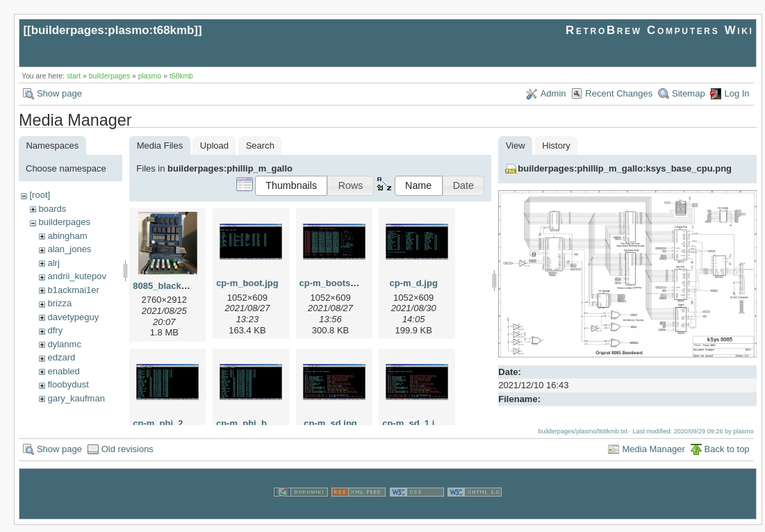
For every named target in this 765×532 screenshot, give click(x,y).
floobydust (68, 384)
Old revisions (128, 456)
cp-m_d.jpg (414, 283)
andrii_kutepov (77, 276)
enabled (63, 371)
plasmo (150, 76)
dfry (55, 330)
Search (260, 146)
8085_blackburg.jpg (175, 286)
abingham (67, 236)
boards (52, 209)
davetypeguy (73, 317)
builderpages (110, 76)
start (74, 76)
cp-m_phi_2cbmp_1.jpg (183, 423)
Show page (59, 93)
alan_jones (69, 249)
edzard (61, 357)
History (556, 146)
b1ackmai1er (73, 290)
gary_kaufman (76, 398)
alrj (53, 263)
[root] (40, 195)
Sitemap (689, 93)
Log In (737, 93)
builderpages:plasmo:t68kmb (113, 30)
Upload (214, 146)
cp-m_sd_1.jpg (414, 423)
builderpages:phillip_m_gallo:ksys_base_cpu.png (625, 168)
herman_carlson (80, 412)
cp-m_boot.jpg (247, 283)
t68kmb (181, 76)
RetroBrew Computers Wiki (660, 30)
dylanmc (64, 344)
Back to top (727, 456)
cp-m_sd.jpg (330, 423)
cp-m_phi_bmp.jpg (256, 423)
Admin (553, 93)
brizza (59, 303)
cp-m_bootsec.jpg (338, 283)
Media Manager (653, 456)
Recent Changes (619, 93)
